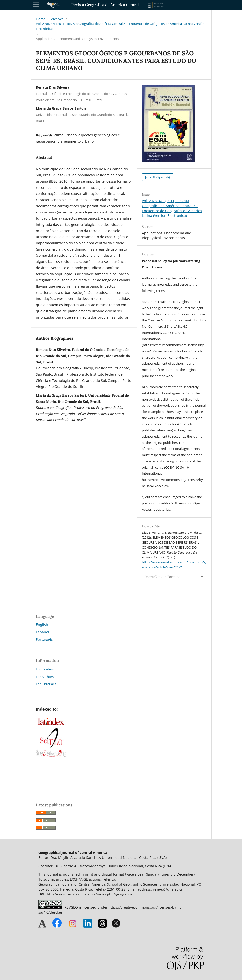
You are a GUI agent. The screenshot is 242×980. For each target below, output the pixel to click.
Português (44, 639)
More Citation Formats (163, 577)
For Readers (45, 669)
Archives (57, 19)
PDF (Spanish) (159, 177)
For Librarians (46, 684)
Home (40, 19)
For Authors (45, 677)
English (42, 625)
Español (42, 632)
